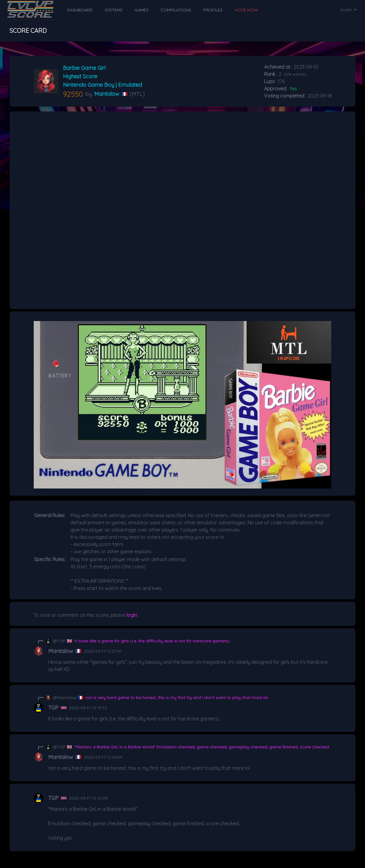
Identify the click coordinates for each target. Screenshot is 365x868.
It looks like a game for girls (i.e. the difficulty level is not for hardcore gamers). (152, 641)
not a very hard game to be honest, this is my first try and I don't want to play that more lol (177, 698)
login (132, 615)
